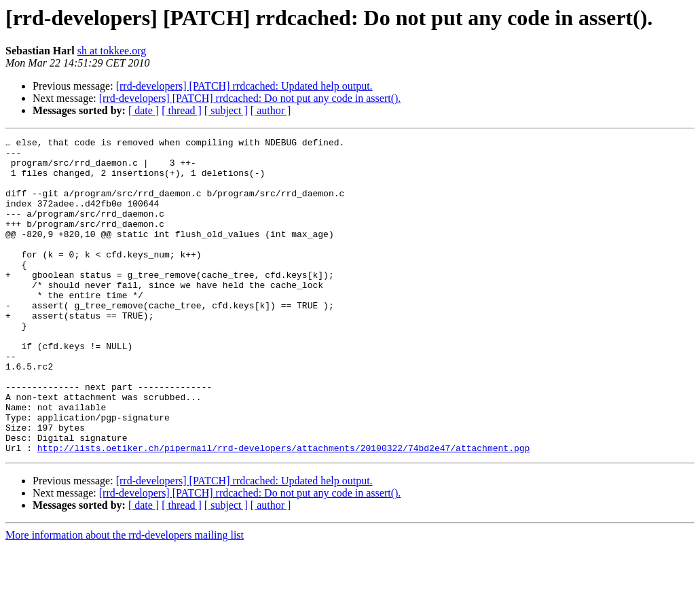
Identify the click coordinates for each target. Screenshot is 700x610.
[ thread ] (182, 110)
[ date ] (144, 110)
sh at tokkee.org (112, 51)
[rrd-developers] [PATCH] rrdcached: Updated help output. (244, 86)
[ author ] (271, 110)
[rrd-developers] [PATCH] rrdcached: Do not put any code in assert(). (250, 98)
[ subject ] (226, 110)
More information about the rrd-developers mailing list (125, 598)
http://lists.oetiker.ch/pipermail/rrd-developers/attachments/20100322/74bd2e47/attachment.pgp (283, 511)
